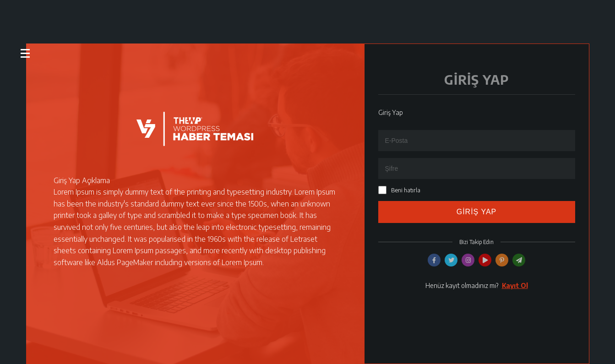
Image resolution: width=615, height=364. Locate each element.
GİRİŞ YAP (477, 212)
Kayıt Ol (515, 285)
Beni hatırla (406, 190)
